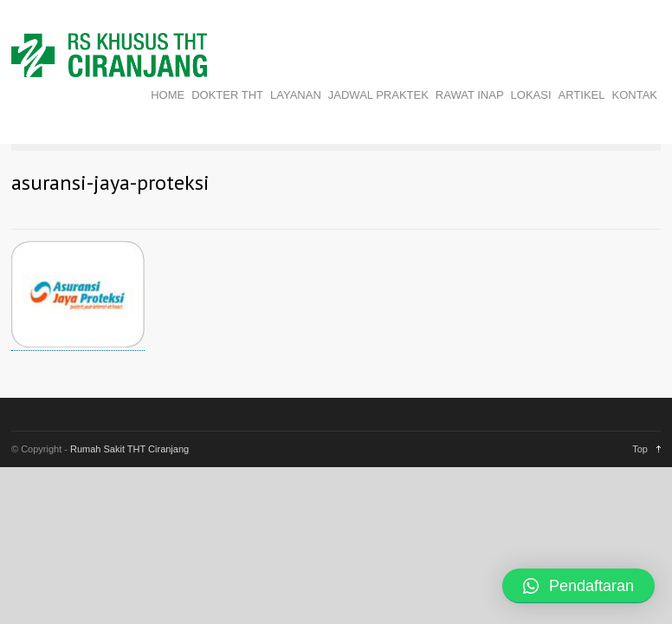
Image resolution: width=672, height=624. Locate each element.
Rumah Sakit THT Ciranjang (129, 449)
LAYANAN (296, 95)
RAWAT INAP (470, 95)
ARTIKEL (582, 95)
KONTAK (635, 95)
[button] (578, 586)
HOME (168, 95)
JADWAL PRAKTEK (378, 95)
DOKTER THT (227, 95)
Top (640, 449)
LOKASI (531, 95)
